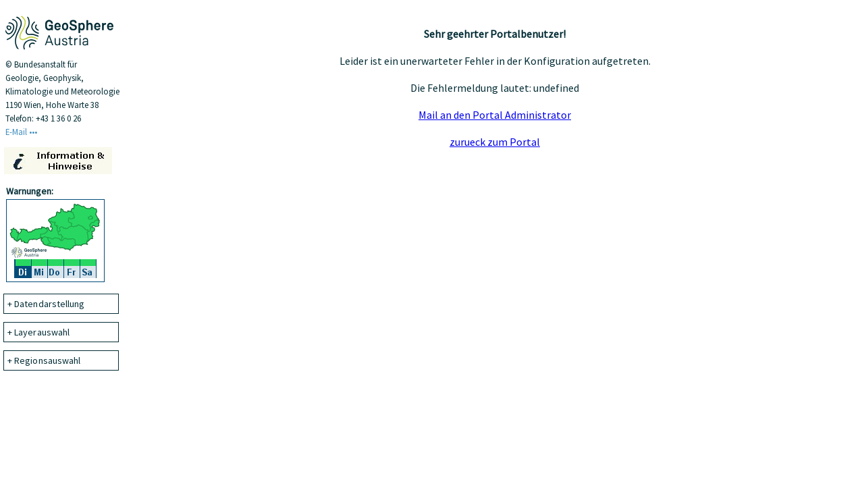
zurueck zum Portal (495, 142)
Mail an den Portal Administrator (495, 115)
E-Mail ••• (21, 132)
